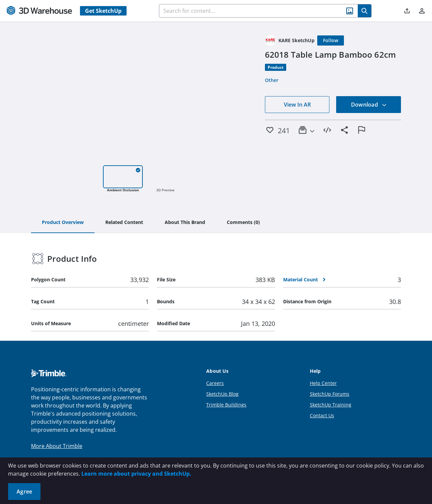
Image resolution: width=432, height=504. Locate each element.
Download (369, 105)
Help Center (323, 383)
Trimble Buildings (226, 405)
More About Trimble (57, 446)
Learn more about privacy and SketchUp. (136, 474)
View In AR (297, 105)
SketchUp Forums (330, 394)
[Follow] (331, 40)
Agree (24, 492)
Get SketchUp (103, 11)
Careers (215, 383)
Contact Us (322, 415)
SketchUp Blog (222, 394)
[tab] (63, 223)
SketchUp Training (331, 405)
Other (272, 80)
